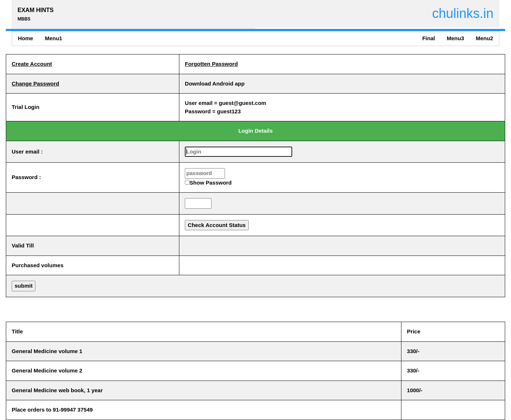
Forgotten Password (211, 64)
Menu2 (484, 38)
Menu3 (455, 38)
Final (429, 38)
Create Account (32, 64)
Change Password (35, 84)
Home (26, 38)
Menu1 (54, 38)
